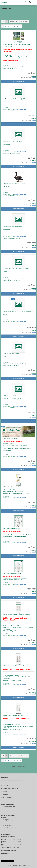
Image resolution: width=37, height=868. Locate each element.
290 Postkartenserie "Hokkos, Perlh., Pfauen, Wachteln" (18, 311)
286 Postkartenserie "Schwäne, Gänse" (14, 184)
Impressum (6, 794)
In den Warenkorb (18, 82)
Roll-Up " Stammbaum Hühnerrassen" (13, 666)
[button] (3, 22)
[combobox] (14, 22)
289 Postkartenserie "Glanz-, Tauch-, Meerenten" (16, 269)
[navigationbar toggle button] (35, 2)
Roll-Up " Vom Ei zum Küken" (11, 487)
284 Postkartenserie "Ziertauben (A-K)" (14, 99)
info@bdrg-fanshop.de (11, 851)
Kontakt (5, 792)
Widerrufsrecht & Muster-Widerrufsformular (13, 780)
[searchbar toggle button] (26, 2)
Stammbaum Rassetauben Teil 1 (12, 528)
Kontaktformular (5, 854)
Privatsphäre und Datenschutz (10, 789)
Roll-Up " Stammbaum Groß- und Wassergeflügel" (17, 615)
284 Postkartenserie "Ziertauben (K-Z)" (14, 141)
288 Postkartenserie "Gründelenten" (13, 226)
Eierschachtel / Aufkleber (10, 438)
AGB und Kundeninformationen (10, 786)
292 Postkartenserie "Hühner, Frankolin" (14, 396)
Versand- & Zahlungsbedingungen (11, 783)
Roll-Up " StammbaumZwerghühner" (13, 715)
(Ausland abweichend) (21, 67)
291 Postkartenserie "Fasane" (11, 353)
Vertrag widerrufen (8, 861)
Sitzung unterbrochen (8, 797)
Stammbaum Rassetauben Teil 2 (12, 573)
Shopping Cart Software (13, 866)
